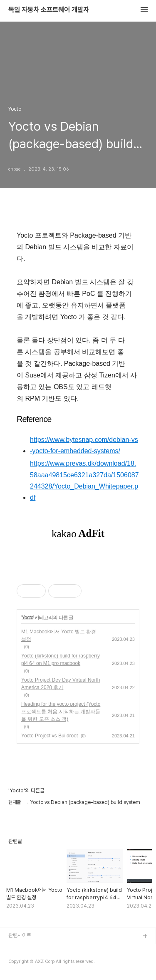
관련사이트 (20, 935)
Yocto (27, 618)
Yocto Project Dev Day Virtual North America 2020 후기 (61, 684)
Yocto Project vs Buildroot (50, 736)
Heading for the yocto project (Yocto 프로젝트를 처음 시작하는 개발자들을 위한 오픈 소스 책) (61, 712)
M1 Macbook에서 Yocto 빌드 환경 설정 (59, 635)
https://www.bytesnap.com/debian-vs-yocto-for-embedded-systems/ (84, 445)
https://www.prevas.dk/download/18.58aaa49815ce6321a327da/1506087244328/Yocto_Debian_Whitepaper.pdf (84, 480)
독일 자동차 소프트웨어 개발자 (49, 10)
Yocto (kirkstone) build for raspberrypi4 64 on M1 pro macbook (61, 660)
